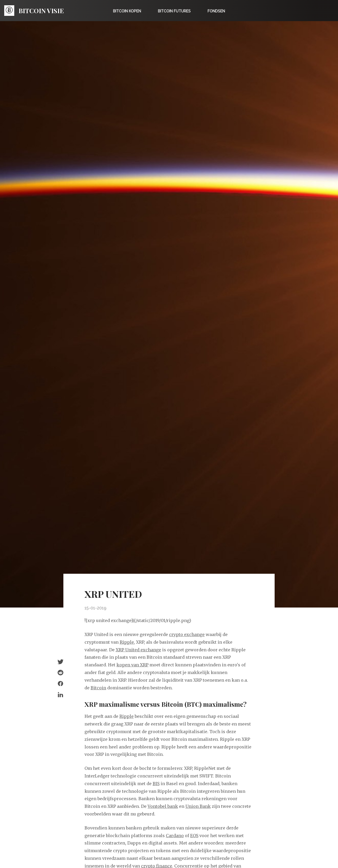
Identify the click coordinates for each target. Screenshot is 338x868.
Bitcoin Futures (174, 11)
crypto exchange (187, 634)
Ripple (127, 642)
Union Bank (198, 806)
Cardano (175, 836)
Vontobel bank (163, 806)
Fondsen (216, 11)
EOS (194, 836)
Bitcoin (98, 688)
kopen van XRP (132, 665)
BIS (156, 784)
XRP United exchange (138, 650)
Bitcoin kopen (127, 11)
